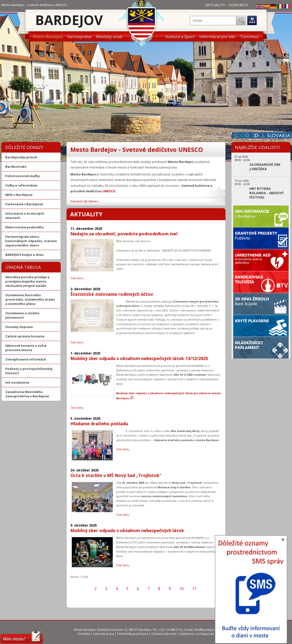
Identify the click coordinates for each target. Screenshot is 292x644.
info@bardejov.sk (206, 630)
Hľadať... (241, 20)
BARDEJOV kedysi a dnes (24, 255)
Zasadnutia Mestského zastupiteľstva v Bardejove (27, 394)
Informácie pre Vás (217, 36)
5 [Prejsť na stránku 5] (127, 589)
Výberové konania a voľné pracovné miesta (26, 348)
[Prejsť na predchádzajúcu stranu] (86, 589)
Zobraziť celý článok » (85, 201)
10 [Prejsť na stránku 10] (181, 589)
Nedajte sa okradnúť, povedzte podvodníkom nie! (124, 234)
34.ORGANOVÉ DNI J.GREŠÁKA (265, 167)
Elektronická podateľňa (24, 227)
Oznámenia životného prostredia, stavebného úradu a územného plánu (30, 299)
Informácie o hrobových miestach (25, 216)
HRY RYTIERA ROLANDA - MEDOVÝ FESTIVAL (266, 193)
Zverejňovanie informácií (26, 359)
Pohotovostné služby (23, 176)
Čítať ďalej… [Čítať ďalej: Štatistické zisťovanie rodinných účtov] (78, 342)
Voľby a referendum (21, 185)
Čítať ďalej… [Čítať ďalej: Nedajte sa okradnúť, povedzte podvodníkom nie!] (78, 278)
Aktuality (215, 5)
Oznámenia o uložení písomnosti (22, 315)
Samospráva (79, 36)
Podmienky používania (133, 634)
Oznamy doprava (19, 327)
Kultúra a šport (180, 36)
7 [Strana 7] (149, 589)
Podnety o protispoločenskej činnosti (29, 371)
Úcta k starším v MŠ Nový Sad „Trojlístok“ (116, 475)
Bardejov (69, 20)
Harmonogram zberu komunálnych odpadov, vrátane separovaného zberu (31, 241)
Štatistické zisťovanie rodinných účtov (112, 294)
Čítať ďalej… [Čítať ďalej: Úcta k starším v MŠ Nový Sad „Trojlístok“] (124, 515)
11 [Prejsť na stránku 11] (194, 589)
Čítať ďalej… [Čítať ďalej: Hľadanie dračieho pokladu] (124, 449)
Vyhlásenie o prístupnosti (197, 634)
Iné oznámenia (17, 382)
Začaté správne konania (25, 336)
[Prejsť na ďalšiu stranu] (205, 589)
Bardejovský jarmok (21, 157)
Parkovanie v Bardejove (24, 204)
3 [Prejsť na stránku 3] (106, 589)
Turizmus (249, 36)
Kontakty (239, 5)
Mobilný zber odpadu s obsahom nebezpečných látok (127, 530)
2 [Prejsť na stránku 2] (96, 589)
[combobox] (213, 21)
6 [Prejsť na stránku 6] (138, 589)
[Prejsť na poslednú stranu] (213, 589)
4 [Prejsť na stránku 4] (117, 589)
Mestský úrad (109, 36)
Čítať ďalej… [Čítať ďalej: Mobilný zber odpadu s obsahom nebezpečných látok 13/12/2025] (78, 408)
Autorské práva (103, 634)
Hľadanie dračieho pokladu (99, 424)
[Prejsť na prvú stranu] (78, 589)
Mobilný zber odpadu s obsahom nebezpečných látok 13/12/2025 (139, 358)
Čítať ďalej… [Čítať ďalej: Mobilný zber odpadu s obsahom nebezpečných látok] (124, 565)
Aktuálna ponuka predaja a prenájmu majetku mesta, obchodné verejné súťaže (27, 281)
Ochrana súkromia (164, 634)
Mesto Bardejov (48, 36)
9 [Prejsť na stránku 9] (170, 589)
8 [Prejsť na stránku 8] (159, 589)
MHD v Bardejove (19, 195)
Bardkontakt (16, 167)
